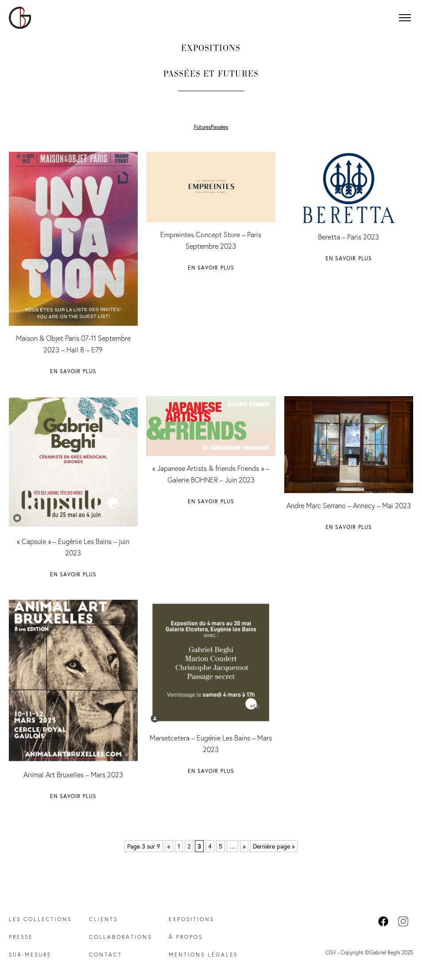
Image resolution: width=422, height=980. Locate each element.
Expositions (192, 919)
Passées (219, 127)
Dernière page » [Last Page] (274, 846)
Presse (21, 937)
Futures (202, 127)
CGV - (333, 952)
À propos (186, 937)
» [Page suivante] (244, 846)
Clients (103, 919)
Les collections (40, 919)
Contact (106, 955)
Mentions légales (203, 955)
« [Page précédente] (169, 846)
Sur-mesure (30, 955)
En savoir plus (74, 371)
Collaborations (120, 937)
